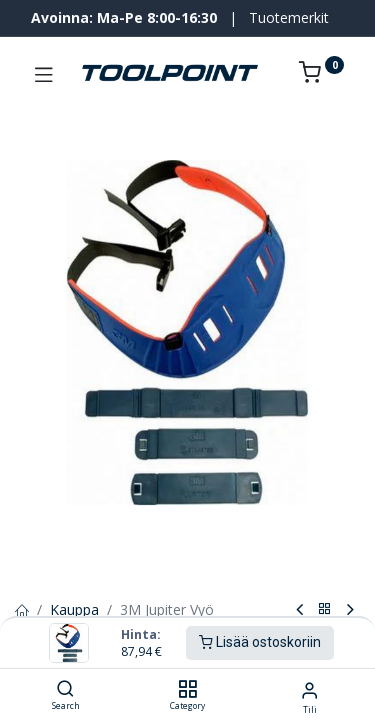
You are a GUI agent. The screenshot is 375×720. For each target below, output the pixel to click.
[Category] (187, 689)
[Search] (65, 689)
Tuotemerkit (289, 17)
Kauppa (74, 609)
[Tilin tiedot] (309, 689)
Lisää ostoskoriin (260, 642)
